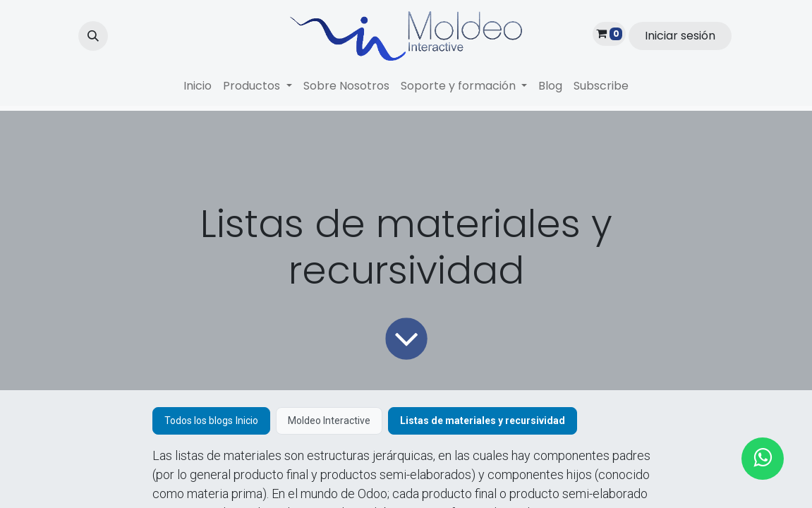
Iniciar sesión (680, 36)
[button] (93, 36)
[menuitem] (198, 86)
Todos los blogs (199, 421)
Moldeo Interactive (329, 421)
